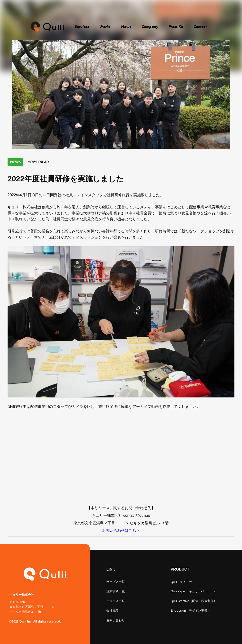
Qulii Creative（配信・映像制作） (194, 601)
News (126, 27)
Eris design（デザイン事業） (190, 611)
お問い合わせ (116, 620)
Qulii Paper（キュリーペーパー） (194, 591)
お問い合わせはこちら (121, 531)
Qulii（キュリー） (183, 582)
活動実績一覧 (116, 591)
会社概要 (112, 611)
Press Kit (176, 27)
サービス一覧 (116, 582)
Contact (200, 27)
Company (150, 27)
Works (105, 27)
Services (82, 27)
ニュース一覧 (116, 601)
